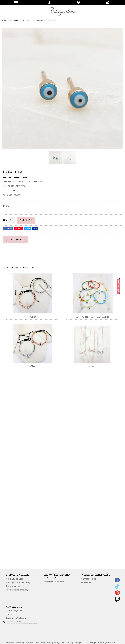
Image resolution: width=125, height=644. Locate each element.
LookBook (87, 583)
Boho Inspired (17, 587)
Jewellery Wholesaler (19, 619)
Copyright (78, 643)
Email (35, 229)
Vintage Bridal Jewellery (19, 583)
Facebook (8, 229)
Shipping (20, 643)
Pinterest (19, 229)
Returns (29, 643)
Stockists (12, 614)
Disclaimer (40, 643)
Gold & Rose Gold (15, 579)
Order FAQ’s (66, 643)
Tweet (27, 229)
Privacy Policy (53, 643)
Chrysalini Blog (89, 579)
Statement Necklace (54, 582)
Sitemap (10, 643)
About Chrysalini (14, 611)
